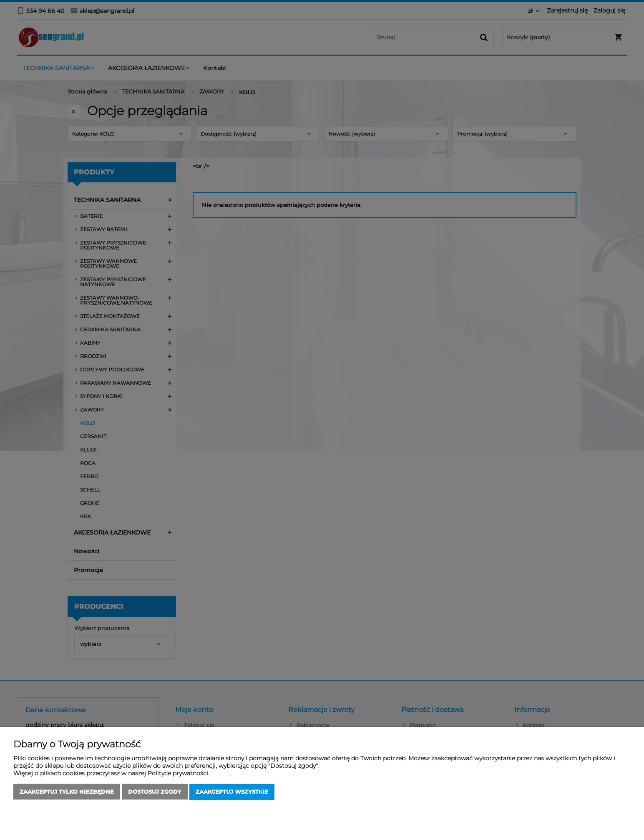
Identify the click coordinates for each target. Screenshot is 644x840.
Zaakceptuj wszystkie (232, 792)
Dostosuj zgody (155, 792)
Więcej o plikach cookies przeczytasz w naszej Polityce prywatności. (111, 774)
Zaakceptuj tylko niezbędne (67, 792)
